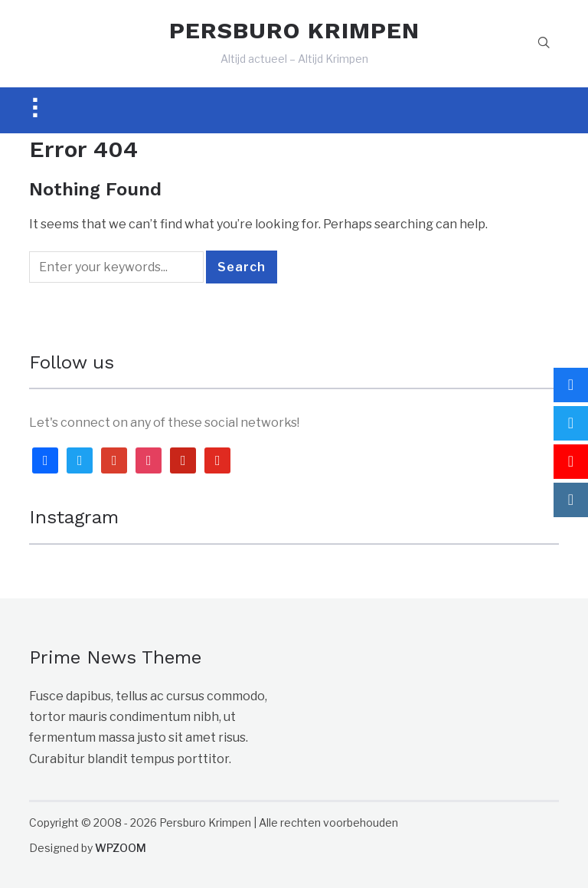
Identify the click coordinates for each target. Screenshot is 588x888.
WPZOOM (121, 848)
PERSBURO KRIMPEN (294, 30)
